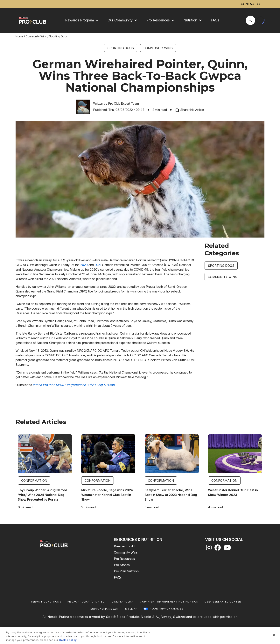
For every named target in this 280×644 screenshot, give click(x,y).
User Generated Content (224, 602)
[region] (140, 635)
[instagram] (209, 549)
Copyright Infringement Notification (169, 602)
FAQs (215, 20)
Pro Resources (124, 559)
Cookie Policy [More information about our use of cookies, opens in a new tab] (68, 640)
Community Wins (36, 36)
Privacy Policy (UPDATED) (87, 602)
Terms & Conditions (46, 602)
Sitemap (131, 609)
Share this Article (189, 110)
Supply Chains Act (105, 609)
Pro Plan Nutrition (126, 571)
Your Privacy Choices (167, 609)
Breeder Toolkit (125, 546)
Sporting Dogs (58, 36)
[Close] (274, 635)
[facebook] (218, 549)
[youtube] (227, 549)
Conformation (34, 481)
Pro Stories (122, 565)
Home (19, 36)
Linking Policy (123, 602)
